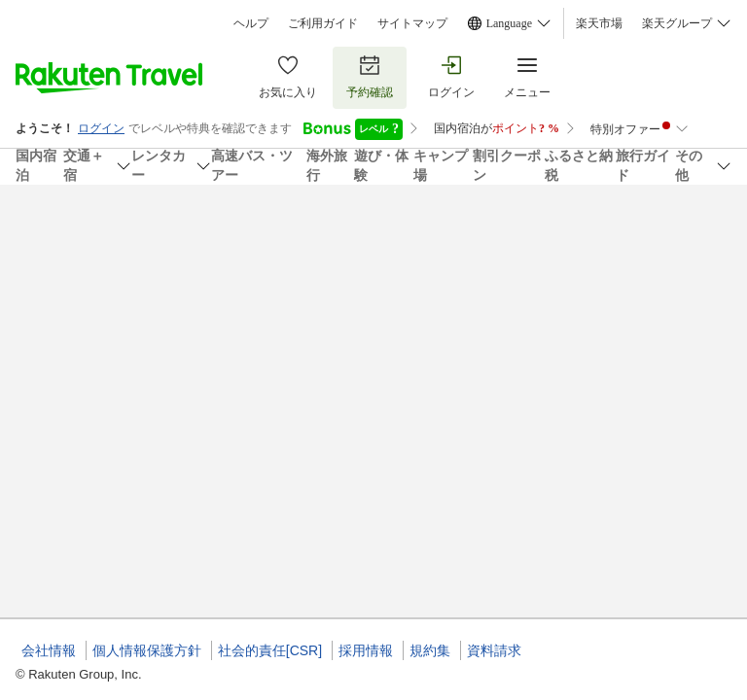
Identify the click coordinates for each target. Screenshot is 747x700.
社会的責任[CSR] (270, 650)
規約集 (430, 650)
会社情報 (49, 650)
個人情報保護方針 (147, 650)
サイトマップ (412, 23)
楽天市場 (599, 23)
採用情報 (366, 650)
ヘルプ (251, 23)
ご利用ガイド (323, 23)
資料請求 (494, 650)
